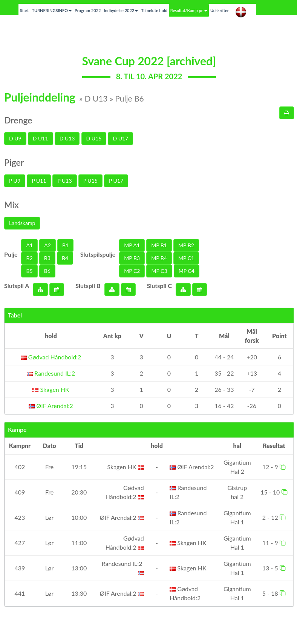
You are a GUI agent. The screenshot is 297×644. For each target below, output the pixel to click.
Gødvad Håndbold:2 (51, 357)
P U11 (39, 181)
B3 (47, 258)
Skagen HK (51, 389)
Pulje (11, 254)
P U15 (90, 181)
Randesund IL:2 (51, 373)
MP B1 (159, 245)
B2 (29, 258)
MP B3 (132, 258)
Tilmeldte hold (154, 10)
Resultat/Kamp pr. (189, 10)
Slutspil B (88, 286)
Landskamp (22, 223)
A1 (29, 245)
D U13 (67, 138)
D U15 (94, 138)
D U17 (120, 138)
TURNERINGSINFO (52, 10)
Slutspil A (17, 286)
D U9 (15, 138)
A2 (47, 245)
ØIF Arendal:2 (51, 406)
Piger (14, 162)
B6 (47, 271)
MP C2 (132, 271)
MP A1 (132, 245)
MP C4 (187, 271)
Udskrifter (220, 10)
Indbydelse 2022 (121, 10)
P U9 (15, 181)
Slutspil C (159, 286)
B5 (29, 271)
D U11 (41, 138)
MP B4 (159, 258)
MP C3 (159, 271)
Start (24, 10)
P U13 (64, 181)
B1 (65, 245)
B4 (65, 258)
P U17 (116, 181)
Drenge (18, 120)
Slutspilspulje (98, 254)
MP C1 (186, 258)
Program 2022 (88, 10)
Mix (11, 205)
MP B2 (186, 245)
